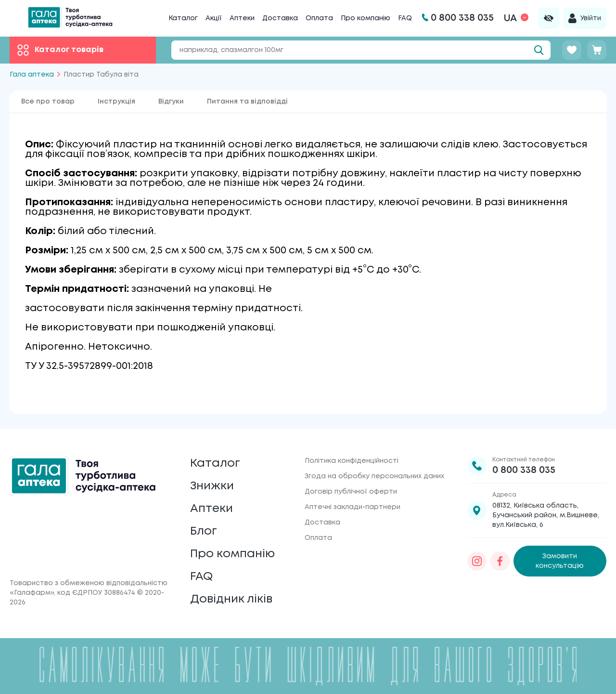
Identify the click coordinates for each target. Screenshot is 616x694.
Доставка (280, 18)
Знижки (212, 486)
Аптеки (242, 18)
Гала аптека (32, 75)
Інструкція (116, 102)
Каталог (183, 18)
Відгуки (171, 102)
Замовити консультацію (560, 561)
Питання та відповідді (247, 102)
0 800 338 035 (524, 470)
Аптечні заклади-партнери (353, 507)
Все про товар (48, 102)
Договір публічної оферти (351, 492)
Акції (214, 18)
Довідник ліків (231, 599)
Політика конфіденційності (352, 461)
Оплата (319, 18)
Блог (204, 531)
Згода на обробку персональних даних (374, 476)
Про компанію (366, 18)
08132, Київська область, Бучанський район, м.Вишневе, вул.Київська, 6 (546, 515)
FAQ (405, 18)
